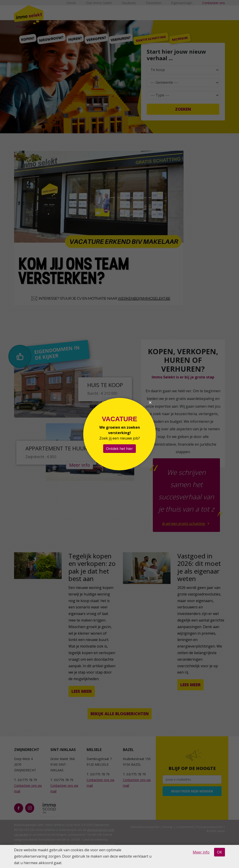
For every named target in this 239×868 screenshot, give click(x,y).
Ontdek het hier (119, 449)
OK (219, 852)
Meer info (201, 852)
